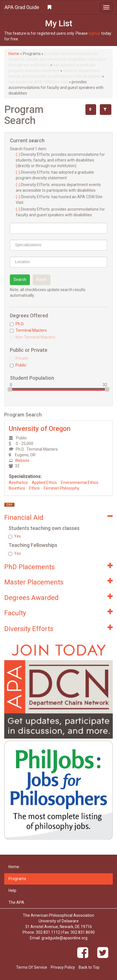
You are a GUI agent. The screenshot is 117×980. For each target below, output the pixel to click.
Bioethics (17, 488)
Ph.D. (17, 324)
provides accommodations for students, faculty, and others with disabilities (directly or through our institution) (58, 59)
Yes (15, 536)
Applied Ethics (44, 483)
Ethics (34, 488)
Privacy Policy (63, 967)
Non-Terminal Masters (33, 337)
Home (14, 54)
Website (22, 460)
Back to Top (89, 967)
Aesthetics (18, 483)
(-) (18, 154)
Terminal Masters (28, 330)
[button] (58, 7)
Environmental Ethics (80, 483)
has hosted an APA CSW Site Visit (38, 82)
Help (12, 890)
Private (19, 358)
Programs (17, 879)
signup (94, 33)
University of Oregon (40, 429)
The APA (16, 902)
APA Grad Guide (22, 7)
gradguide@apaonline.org (64, 938)
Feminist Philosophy (61, 488)
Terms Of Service (32, 967)
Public (18, 365)
